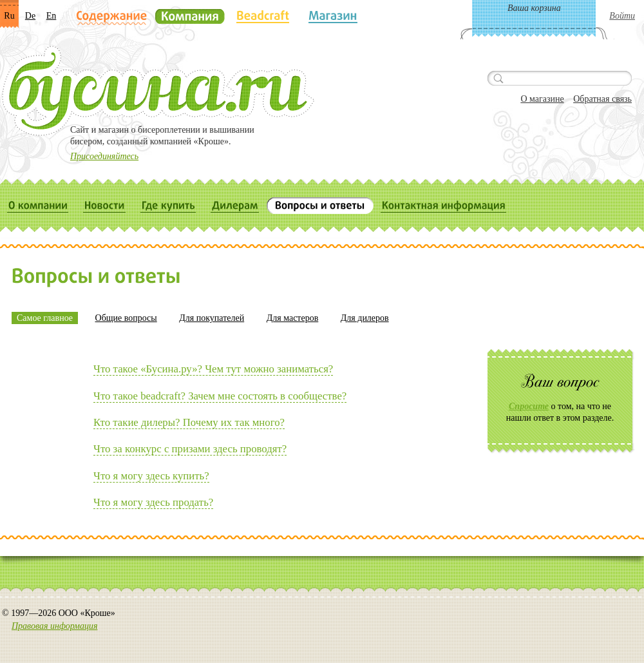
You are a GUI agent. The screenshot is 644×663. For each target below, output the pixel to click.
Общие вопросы (126, 318)
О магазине (542, 99)
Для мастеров (293, 318)
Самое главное (45, 318)
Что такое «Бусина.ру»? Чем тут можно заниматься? (213, 369)
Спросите (529, 406)
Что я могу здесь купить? (151, 476)
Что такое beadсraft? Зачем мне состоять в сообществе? (220, 396)
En (52, 16)
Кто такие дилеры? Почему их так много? (189, 422)
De (30, 16)
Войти (622, 16)
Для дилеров (365, 318)
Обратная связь (602, 99)
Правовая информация (54, 626)
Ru (9, 16)
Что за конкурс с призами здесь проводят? (190, 449)
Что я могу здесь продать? (153, 502)
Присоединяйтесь (104, 156)
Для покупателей (212, 318)
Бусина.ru (158, 91)
